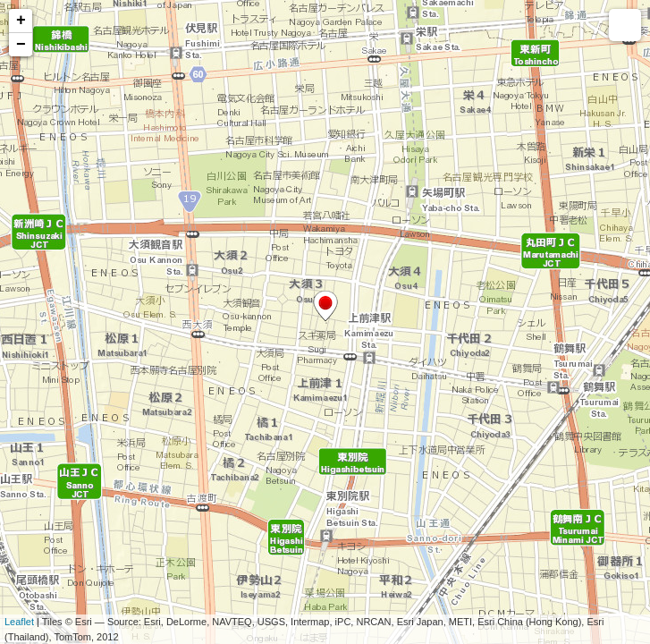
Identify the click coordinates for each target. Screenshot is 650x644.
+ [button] (21, 21)
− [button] (21, 45)
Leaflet (19, 622)
